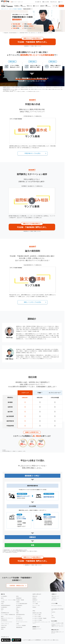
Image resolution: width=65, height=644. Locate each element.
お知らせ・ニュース (36, 602)
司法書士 (3, 602)
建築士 (2, 616)
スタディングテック (5, 624)
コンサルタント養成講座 (21, 626)
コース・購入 (55, 6)
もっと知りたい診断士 (37, 615)
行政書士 (18, 602)
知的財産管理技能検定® (6, 605)
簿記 (17, 609)
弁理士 (2, 604)
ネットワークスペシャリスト (7, 622)
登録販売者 (3, 627)
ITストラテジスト (20, 620)
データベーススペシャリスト (22, 622)
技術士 (17, 596)
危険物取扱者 (19, 598)
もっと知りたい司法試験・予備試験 (39, 618)
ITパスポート (19, 616)
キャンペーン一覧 (36, 605)
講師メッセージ (36, 6)
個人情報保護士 (19, 605)
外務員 (17, 611)
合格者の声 (42, 6)
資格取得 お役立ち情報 (37, 613)
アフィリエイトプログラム (57, 606)
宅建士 (17, 613)
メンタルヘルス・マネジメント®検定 (8, 600)
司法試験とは (17, 6)
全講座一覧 (38, 2)
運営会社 (34, 596)
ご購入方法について (55, 596)
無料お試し (61, 6)
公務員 (17, 624)
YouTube (53, 618)
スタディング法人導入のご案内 (57, 623)
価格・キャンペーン (48, 6)
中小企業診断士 (4, 596)
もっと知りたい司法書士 (37, 620)
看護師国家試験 (19, 627)
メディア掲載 (35, 604)
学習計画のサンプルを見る (32, 153)
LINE (52, 616)
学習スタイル (29, 6)
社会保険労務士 (4, 607)
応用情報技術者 (4, 620)
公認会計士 (18, 607)
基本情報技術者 (19, 618)
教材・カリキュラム (23, 6)
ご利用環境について (55, 598)
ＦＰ (2, 611)
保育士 (2, 629)
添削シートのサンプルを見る (32, 302)
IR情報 (34, 598)
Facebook (53, 612)
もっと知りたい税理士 (37, 617)
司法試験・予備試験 (20, 600)
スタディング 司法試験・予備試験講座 (7, 6)
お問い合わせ (54, 2)
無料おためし (32, 41)
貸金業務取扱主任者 (5, 613)
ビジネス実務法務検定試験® (22, 604)
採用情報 (34, 600)
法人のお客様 (46, 2)
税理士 (2, 609)
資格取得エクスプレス (37, 629)
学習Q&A (34, 607)
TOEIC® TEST (4, 626)
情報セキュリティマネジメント (7, 618)
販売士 (2, 598)
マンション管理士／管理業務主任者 (8, 615)
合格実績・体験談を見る (17, 586)
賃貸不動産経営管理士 (20, 615)
